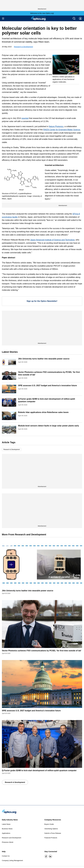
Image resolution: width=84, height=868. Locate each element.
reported (25, 118)
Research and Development (11, 838)
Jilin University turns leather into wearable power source (44, 359)
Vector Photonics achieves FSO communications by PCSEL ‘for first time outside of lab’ (42, 651)
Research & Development (23, 47)
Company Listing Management (12, 860)
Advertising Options (51, 829)
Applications (6, 833)
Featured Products (51, 838)
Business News (7, 829)
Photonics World (8, 842)
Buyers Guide (49, 824)
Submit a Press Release (53, 833)
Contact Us (6, 856)
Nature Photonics (56, 126)
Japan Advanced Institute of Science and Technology (52, 240)
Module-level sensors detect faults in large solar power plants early (48, 426)
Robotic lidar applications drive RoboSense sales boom (43, 412)
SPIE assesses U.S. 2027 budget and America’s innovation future (47, 386)
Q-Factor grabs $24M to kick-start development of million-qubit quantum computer (39, 770)
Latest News (6, 824)
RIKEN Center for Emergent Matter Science (62, 130)
